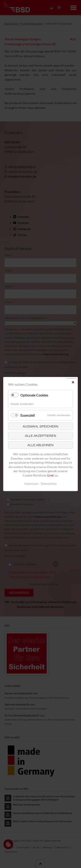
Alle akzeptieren (40, 436)
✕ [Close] (73, 382)
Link (51, 475)
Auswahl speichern (40, 426)
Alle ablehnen (40, 445)
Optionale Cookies (34, 395)
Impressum (31, 484)
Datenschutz (49, 484)
